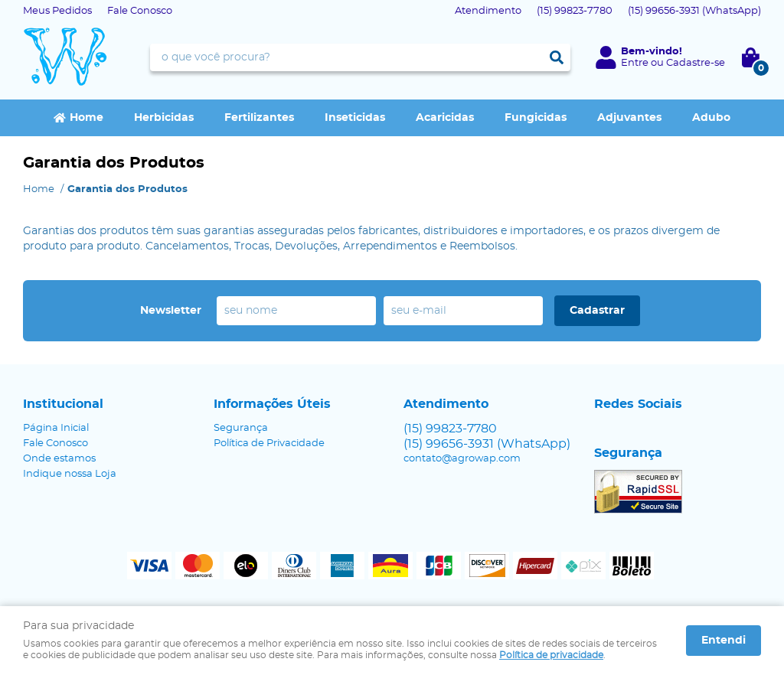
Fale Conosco (140, 11)
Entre (635, 63)
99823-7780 (575, 11)
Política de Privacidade (269, 443)
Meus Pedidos (57, 11)
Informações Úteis (272, 404)
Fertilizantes (259, 118)
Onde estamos (59, 459)
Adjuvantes (629, 118)
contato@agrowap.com (462, 459)
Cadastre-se (696, 63)
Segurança (241, 428)
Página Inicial (56, 428)
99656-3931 (694, 11)
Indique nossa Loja (70, 474)
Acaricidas (445, 118)
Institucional (63, 404)
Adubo (711, 118)
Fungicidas (536, 118)
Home (87, 118)
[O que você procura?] (557, 57)
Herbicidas (164, 118)
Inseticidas (355, 118)
